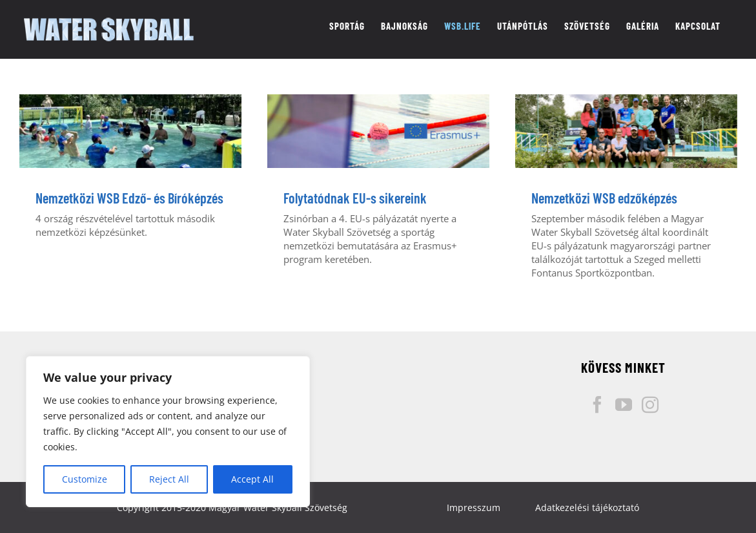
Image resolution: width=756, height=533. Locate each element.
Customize (85, 479)
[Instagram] (650, 404)
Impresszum (474, 507)
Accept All (252, 479)
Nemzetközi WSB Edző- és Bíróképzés (129, 198)
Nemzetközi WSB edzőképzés (604, 198)
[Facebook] (597, 404)
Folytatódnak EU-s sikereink (355, 198)
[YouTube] (624, 404)
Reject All (169, 479)
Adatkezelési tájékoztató (587, 507)
